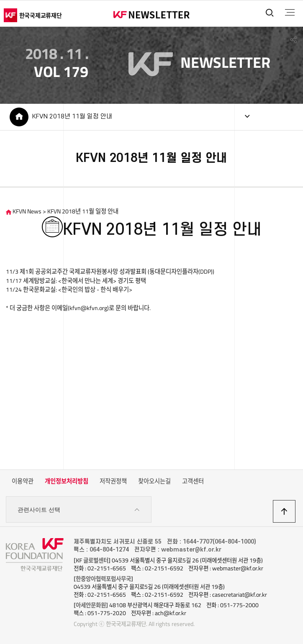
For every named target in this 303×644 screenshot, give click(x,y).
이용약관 (23, 481)
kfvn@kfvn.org (88, 308)
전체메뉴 (290, 13)
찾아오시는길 (154, 481)
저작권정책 (113, 481)
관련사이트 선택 (79, 510)
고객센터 (193, 481)
